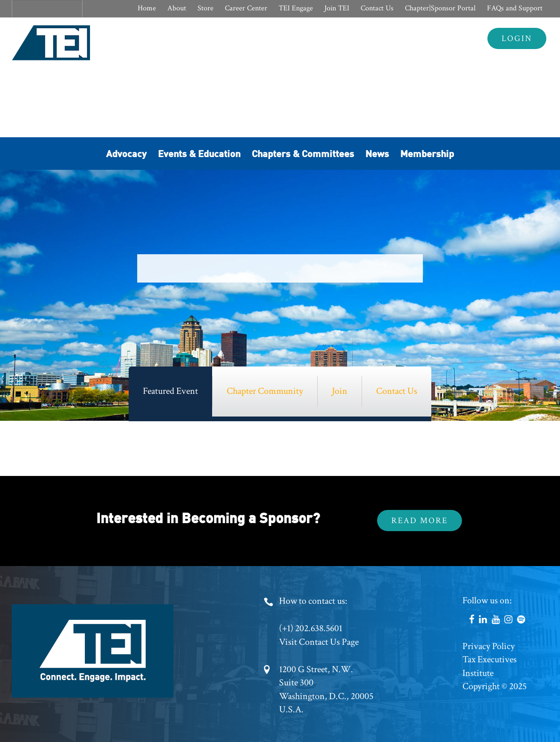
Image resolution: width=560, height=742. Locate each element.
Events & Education (199, 153)
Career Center (246, 8)
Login (517, 38)
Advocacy (126, 153)
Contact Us (377, 8)
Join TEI (337, 8)
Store (206, 8)
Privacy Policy (489, 646)
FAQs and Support (515, 8)
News (377, 153)
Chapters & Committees (303, 153)
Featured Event (170, 391)
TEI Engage (296, 8)
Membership (427, 153)
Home (147, 8)
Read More (420, 521)
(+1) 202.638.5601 (311, 628)
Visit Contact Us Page (319, 642)
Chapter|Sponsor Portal (440, 8)
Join (340, 391)
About (177, 8)
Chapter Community (265, 391)
